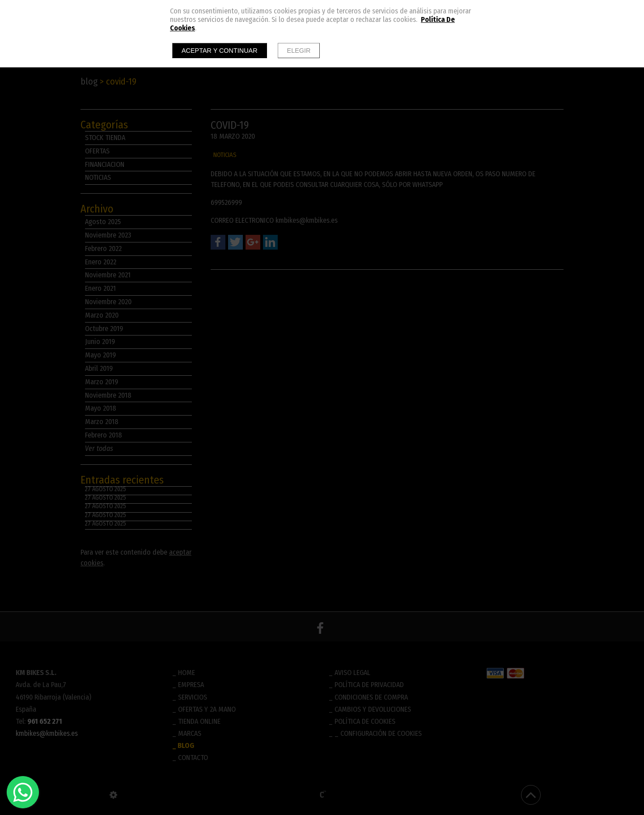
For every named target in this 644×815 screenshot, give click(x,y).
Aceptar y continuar (220, 51)
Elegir (299, 51)
